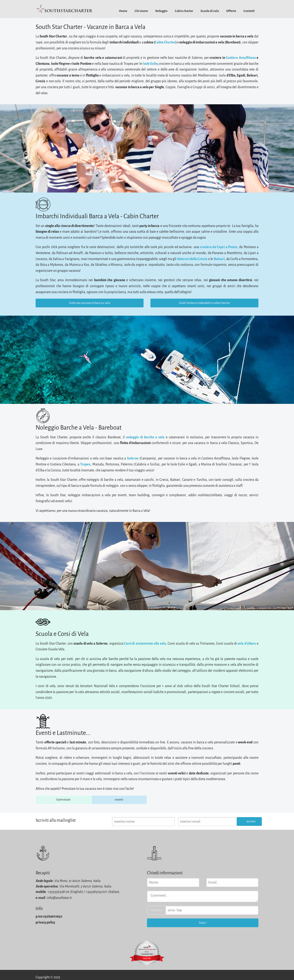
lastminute (63, 800)
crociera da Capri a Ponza (219, 247)
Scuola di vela (210, 11)
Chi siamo (141, 11)
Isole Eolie (150, 64)
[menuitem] (123, 11)
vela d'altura (247, 643)
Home (123, 11)
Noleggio (161, 11)
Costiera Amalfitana (241, 58)
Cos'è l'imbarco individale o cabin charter (205, 303)
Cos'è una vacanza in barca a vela (90, 303)
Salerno (133, 458)
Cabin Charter (165, 42)
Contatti (249, 11)
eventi (119, 800)
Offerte (231, 11)
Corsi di (129, 643)
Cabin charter (184, 11)
